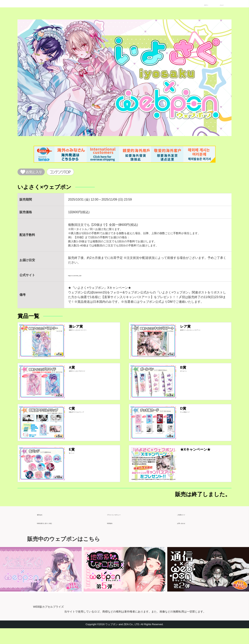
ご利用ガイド (186, 528)
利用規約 (113, 537)
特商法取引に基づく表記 (54, 537)
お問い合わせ (186, 537)
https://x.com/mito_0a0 (84, 278)
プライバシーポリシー (123, 528)
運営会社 (43, 528)
